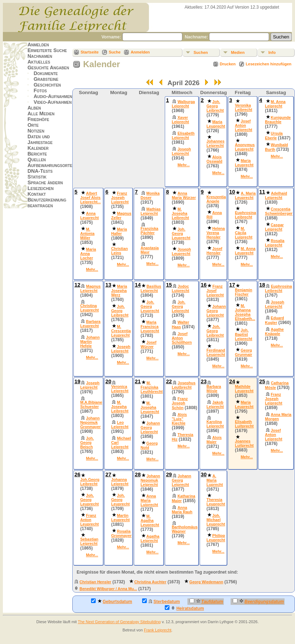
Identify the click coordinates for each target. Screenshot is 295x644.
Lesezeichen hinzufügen (269, 64)
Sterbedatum (161, 601)
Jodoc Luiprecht (180, 288)
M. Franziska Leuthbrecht (152, 387)
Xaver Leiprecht (180, 120)
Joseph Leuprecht (181, 251)
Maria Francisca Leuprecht (150, 326)
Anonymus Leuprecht (245, 147)
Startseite (90, 52)
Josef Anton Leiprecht (244, 125)
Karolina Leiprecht (215, 424)
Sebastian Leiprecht (89, 541)
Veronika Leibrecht (244, 107)
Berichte (37, 154)
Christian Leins (119, 251)
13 (108, 285)
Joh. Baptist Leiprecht (244, 334)
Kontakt (37, 194)
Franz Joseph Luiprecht (120, 198)
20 (108, 381)
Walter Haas (180, 325)
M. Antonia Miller (87, 233)
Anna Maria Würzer (184, 195)
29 (169, 474)
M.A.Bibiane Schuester (91, 404)
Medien (238, 52)
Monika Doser (150, 195)
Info (272, 52)
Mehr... (183, 165)
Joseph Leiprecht (181, 151)
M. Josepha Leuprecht (150, 407)
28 (138, 474)
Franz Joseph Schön (180, 403)
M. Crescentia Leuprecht (121, 331)
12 (77, 285)
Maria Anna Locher (88, 254)
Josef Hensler (214, 251)
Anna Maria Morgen (278, 417)
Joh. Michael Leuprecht (216, 520)
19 (77, 381)
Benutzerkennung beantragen (47, 203)
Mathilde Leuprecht (244, 389)
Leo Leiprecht (120, 425)
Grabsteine (46, 79)
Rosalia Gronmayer (121, 533)
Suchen (201, 52)
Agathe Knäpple (274, 332)
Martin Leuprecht (121, 518)
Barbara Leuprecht (90, 324)
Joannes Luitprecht (244, 443)
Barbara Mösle (214, 389)
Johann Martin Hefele (90, 342)
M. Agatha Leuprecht (150, 520)
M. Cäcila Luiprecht (244, 233)
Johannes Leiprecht (215, 143)
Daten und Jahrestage (40, 139)
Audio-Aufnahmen (53, 96)
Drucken (228, 64)
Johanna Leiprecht (120, 482)
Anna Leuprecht (90, 216)
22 (169, 381)
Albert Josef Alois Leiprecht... (90, 198)
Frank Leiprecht (158, 630)
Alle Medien (41, 113)
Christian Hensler (95, 582)
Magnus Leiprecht (90, 288)
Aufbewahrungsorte (50, 165)
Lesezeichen (40, 188)
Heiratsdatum (184, 608)
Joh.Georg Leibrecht (90, 482)
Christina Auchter (150, 582)
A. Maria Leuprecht (245, 195)
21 (138, 381)
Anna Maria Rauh (182, 510)
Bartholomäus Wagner (185, 529)
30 (204, 474)
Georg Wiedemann (206, 582)
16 (204, 285)
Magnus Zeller (121, 216)
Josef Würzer (149, 344)
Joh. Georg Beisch (87, 443)
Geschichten (47, 85)
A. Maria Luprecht (215, 480)
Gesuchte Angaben (48, 68)
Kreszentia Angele (216, 199)
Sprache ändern (45, 182)
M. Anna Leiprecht (275, 104)
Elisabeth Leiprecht (183, 135)
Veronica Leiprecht (120, 389)
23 (204, 381)
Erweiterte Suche (47, 50)
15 (169, 285)
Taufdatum (206, 601)
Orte (33, 125)
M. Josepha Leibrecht (180, 213)
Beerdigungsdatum (258, 601)
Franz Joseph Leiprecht (274, 399)
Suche (115, 52)
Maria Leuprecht (216, 124)
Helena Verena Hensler (216, 233)
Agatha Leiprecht (150, 538)
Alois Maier (214, 440)
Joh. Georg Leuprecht (181, 233)
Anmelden (38, 45)
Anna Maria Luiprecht (149, 500)
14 (138, 285)
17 (232, 285)
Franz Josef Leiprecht (215, 291)
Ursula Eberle (274, 136)
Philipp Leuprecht (216, 538)
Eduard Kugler (275, 320)
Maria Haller (119, 231)
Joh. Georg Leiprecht (180, 306)
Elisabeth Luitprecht (244, 424)
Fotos (40, 91)
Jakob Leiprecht (215, 404)
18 (262, 285)
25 (262, 381)
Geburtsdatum (112, 601)
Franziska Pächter (149, 231)
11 (262, 192)
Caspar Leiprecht (274, 227)
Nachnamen (40, 56)
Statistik (37, 177)
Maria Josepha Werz (119, 291)
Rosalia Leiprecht (275, 243)
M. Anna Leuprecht (245, 251)
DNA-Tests (40, 171)
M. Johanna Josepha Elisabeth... (245, 312)
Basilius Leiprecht (151, 288)
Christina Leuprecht (90, 308)
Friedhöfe (38, 119)
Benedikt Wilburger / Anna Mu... (108, 589)
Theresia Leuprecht (216, 502)
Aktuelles (39, 62)
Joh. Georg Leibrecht (215, 106)
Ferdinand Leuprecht (216, 352)
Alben (34, 108)
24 (232, 381)
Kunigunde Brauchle (278, 120)
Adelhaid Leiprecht (276, 195)
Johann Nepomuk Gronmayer (90, 422)
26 (77, 474)
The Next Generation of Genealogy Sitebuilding (119, 622)
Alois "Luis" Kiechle (179, 419)
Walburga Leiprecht (183, 104)
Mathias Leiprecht (151, 211)
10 (232, 192)
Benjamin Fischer (244, 292)
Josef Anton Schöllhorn (182, 338)
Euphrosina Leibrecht (246, 215)
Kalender (38, 148)
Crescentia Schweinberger (279, 211)
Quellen (37, 159)
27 (108, 474)
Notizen (36, 131)
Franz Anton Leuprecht (90, 520)
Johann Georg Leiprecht (216, 311)
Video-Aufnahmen (53, 102)
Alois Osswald (214, 159)
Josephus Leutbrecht (183, 385)
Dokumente (46, 73)
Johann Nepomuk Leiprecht (150, 480)
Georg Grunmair (244, 352)
